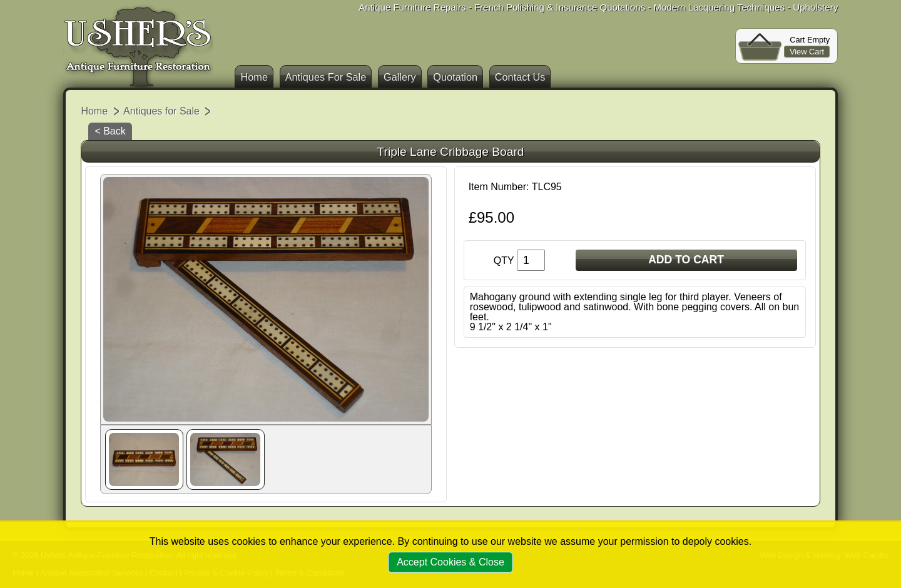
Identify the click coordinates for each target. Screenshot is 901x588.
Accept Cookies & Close (450, 562)
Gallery (400, 77)
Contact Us (520, 77)
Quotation (455, 77)
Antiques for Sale (161, 111)
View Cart (807, 52)
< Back (110, 131)
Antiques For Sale (326, 77)
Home (254, 77)
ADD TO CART (686, 260)
